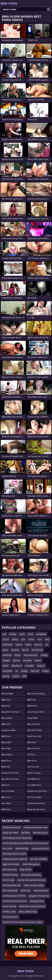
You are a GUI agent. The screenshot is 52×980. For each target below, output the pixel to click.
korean (38, 660)
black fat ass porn (36, 809)
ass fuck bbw (8, 791)
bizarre (25, 650)
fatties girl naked (10, 833)
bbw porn (32, 761)
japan (5, 650)
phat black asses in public (14, 854)
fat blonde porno (10, 917)
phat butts (26, 890)
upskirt (19, 645)
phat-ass (38, 645)
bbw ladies (7, 718)
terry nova (7, 848)
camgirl (46, 671)
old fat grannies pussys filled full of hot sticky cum (25, 843)
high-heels (8, 645)
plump (15, 639)
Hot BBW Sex (33, 779)
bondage (27, 660)
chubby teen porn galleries (15, 859)
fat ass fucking (9, 906)
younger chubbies (39, 859)
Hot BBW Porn (34, 785)
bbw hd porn (34, 724)
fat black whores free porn (15, 901)
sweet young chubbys (34, 885)
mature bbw (7, 694)
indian (28, 645)
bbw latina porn (40, 833)
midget (24, 671)
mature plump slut (40, 848)
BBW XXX (6, 700)
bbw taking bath (10, 890)
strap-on (41, 666)
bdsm (31, 634)
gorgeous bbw (8, 730)
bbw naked (7, 754)
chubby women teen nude (36, 827)
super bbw (32, 718)
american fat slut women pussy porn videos (23, 922)
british (18, 655)
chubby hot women (12, 827)
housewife (7, 671)
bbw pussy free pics (12, 885)
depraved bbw (22, 848)
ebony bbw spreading (31, 875)
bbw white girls (10, 869)
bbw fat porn (34, 748)
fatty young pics (41, 890)
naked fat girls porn (37, 791)
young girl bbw (37, 901)
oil (17, 671)
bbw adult (6, 742)
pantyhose (41, 634)
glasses (17, 660)
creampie (29, 666)
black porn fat (34, 736)
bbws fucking (34, 773)
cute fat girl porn (36, 712)
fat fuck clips (8, 880)
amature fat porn (10, 773)
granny (6, 676)
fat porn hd (33, 767)
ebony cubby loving (28, 912)
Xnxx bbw (6, 803)
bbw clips (6, 748)
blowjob (6, 660)
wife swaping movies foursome (17, 838)
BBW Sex (6, 785)
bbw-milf (35, 671)
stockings (7, 655)
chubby (44, 655)
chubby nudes (9, 912)
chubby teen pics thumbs (14, 896)
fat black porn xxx (36, 803)
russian (16, 676)
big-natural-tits (31, 655)
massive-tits (37, 650)
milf (24, 676)
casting (13, 634)
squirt (22, 634)
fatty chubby (26, 869)
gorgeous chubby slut (39, 896)
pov (4, 634)
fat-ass (6, 639)
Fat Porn (31, 754)
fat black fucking (10, 875)
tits (47, 645)
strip (47, 639)
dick (23, 639)
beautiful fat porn (10, 712)
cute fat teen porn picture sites (31, 880)
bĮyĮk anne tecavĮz (11, 864)
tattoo (6, 666)
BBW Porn (6, 736)
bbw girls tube (34, 730)
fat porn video (34, 797)
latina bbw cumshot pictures (32, 906)
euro (40, 639)
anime (31, 639)
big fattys (26, 833)
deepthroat (17, 666)
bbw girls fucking (36, 694)
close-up (15, 650)
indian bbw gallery (31, 864)
